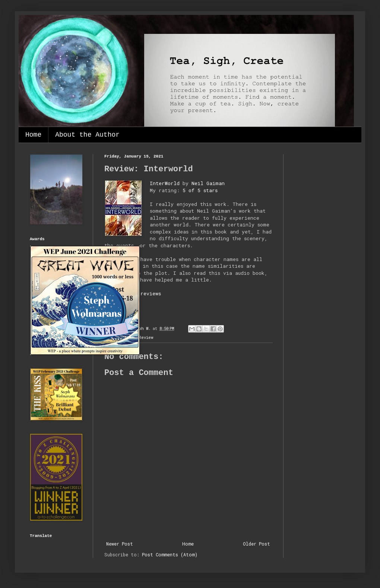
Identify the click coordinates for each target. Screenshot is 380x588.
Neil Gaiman (208, 183)
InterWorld (165, 183)
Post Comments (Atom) (170, 554)
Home (33, 135)
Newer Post (120, 544)
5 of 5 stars (200, 190)
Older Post (256, 544)
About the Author (87, 135)
